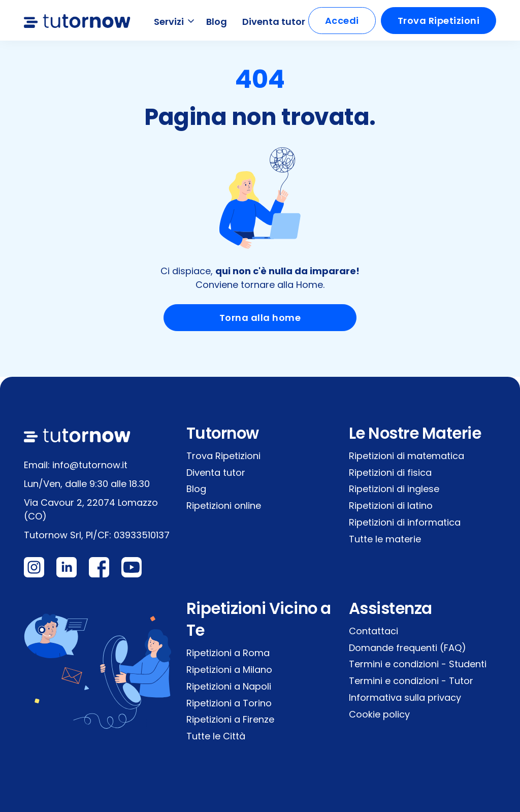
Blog (217, 22)
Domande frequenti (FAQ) (408, 648)
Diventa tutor (274, 22)
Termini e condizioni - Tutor (411, 681)
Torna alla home (260, 318)
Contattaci (373, 631)
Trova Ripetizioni (439, 21)
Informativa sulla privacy (405, 697)
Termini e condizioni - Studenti (418, 664)
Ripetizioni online (224, 506)
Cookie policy (379, 714)
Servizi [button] (175, 22)
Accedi (342, 21)
